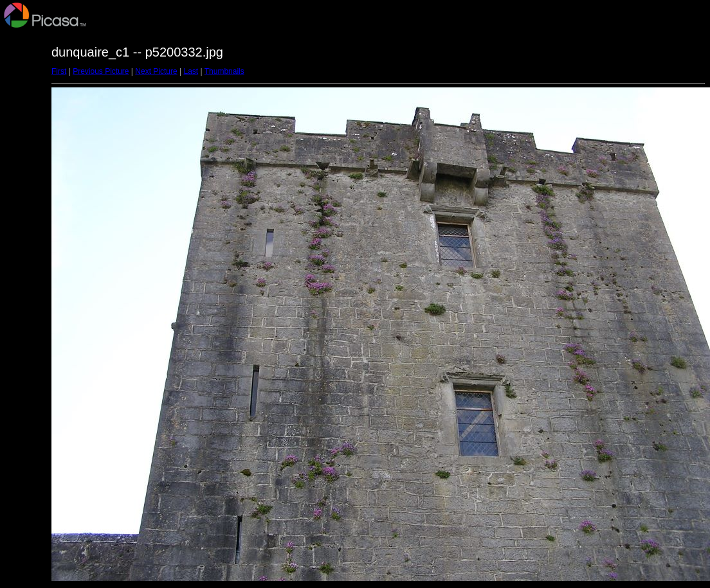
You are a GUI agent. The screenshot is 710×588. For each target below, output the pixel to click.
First (59, 71)
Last (191, 71)
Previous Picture (101, 71)
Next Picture (156, 71)
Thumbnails (224, 71)
